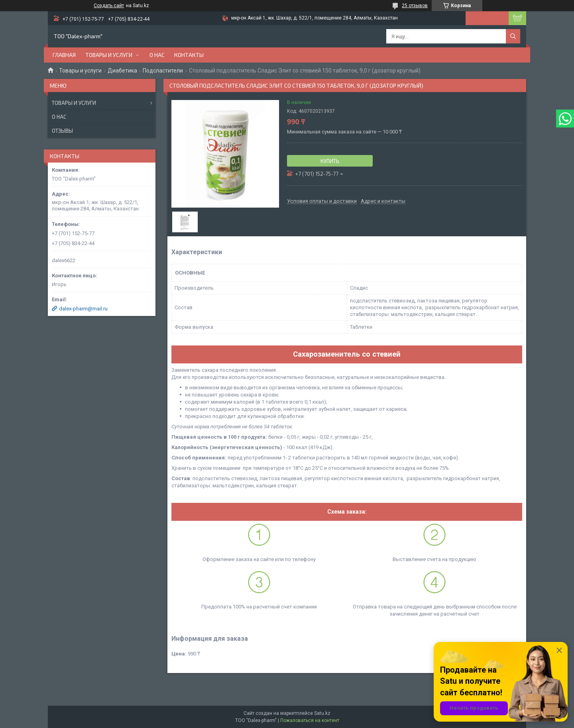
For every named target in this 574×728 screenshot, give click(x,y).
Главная (64, 55)
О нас (157, 55)
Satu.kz (322, 713)
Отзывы (62, 131)
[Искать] (513, 36)
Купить (330, 161)
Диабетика (122, 71)
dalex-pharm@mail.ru (83, 309)
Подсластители (163, 71)
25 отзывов (415, 6)
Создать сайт (109, 6)
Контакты (189, 55)
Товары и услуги (109, 55)
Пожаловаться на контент (310, 720)
